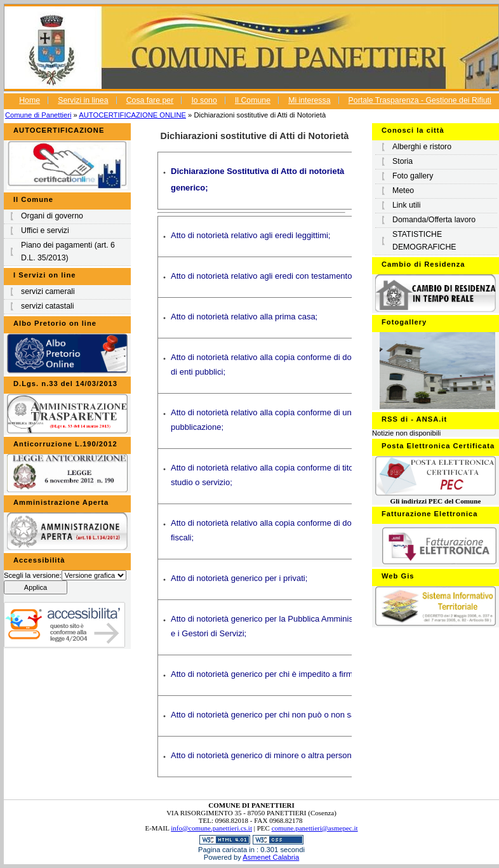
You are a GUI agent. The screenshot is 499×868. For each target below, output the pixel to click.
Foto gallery (413, 176)
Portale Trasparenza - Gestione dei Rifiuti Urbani (364, 108)
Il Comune (253, 100)
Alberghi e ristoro (422, 147)
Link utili (406, 205)
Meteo (403, 190)
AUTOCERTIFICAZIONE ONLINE (132, 115)
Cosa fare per (150, 100)
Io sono (204, 100)
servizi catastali (47, 306)
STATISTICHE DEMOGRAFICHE (424, 241)
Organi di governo (52, 216)
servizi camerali (48, 291)
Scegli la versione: (33, 575)
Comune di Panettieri (38, 115)
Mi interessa (309, 100)
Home (30, 100)
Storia (403, 161)
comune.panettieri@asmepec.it (315, 828)
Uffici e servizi (45, 230)
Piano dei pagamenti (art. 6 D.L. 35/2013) (68, 251)
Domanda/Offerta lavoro (434, 220)
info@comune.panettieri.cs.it (211, 828)
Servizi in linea (83, 100)
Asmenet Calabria (271, 857)
